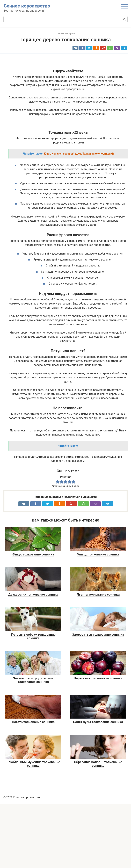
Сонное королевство (27, 6)
